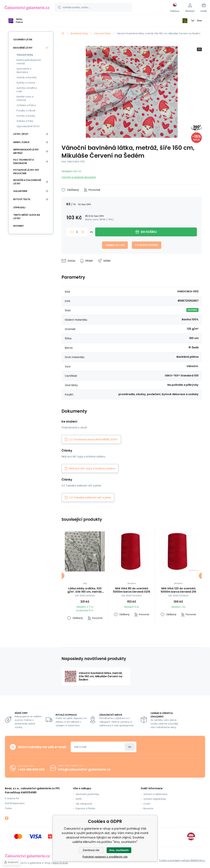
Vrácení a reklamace (155, 794)
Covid (147, 804)
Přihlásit (130, 747)
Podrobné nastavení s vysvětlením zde (105, 857)
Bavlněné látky (79, 33)
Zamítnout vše (91, 850)
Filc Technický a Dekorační (24, 161)
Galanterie (20, 191)
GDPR (79, 799)
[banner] (27, 8)
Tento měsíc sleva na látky (27, 217)
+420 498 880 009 (31, 770)
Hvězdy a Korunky (27, 77)
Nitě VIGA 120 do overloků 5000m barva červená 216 (178, 590)
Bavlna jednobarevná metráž (29, 62)
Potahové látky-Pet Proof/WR (26, 172)
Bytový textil (22, 199)
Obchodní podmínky (87, 794)
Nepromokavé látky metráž (26, 151)
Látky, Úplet (21, 134)
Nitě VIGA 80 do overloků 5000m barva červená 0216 (132, 590)
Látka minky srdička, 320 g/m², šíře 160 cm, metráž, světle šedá (85, 590)
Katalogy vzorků (147, 245)
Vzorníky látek (23, 40)
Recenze (148, 808)
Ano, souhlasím (119, 850)
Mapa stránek (60, 863)
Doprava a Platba (85, 808)
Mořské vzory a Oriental (25, 98)
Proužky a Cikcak (26, 111)
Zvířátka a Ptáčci (26, 105)
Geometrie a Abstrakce (24, 70)
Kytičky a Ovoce (26, 83)
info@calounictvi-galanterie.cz (84, 769)
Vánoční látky (102, 33)
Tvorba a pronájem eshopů (174, 860)
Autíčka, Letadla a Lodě (27, 90)
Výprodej (19, 207)
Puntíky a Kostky (26, 116)
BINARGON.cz (198, 860)
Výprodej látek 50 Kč (28, 126)
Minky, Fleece (21, 142)
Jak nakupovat (84, 804)
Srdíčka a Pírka (25, 121)
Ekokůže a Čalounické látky (27, 182)
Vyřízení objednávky (155, 799)
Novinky (18, 226)
